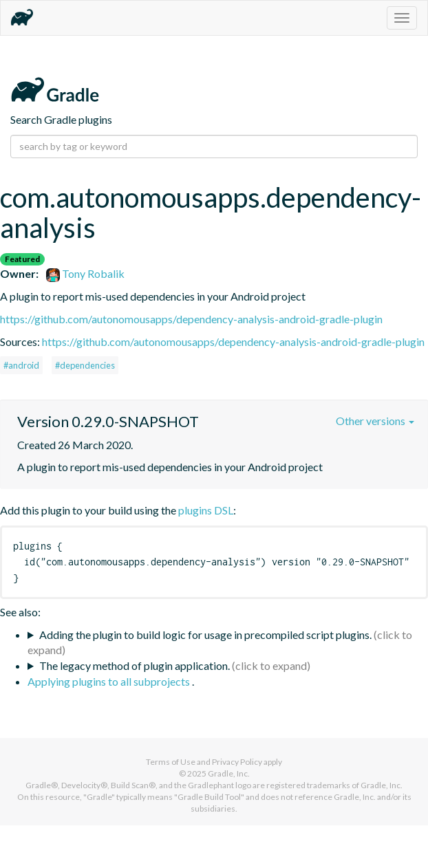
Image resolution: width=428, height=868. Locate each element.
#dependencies (85, 365)
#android (21, 365)
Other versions (375, 421)
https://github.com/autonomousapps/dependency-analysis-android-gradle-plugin (191, 319)
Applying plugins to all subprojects (110, 681)
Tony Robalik (85, 273)
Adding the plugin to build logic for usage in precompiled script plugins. (205, 634)
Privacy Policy (237, 762)
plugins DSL (206, 510)
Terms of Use (171, 762)
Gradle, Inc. (229, 773)
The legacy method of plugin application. (135, 665)
